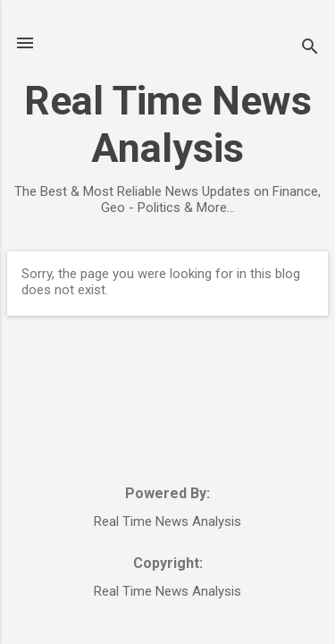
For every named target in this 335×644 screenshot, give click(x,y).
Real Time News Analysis (168, 124)
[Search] (310, 49)
